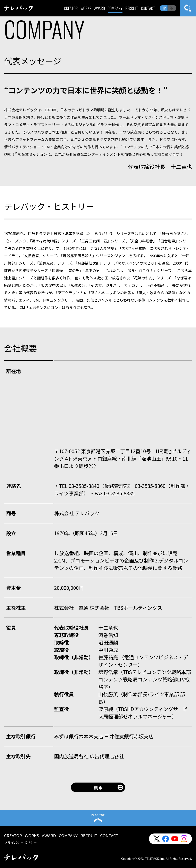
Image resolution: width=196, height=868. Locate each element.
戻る (98, 787)
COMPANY (115, 8)
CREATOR (71, 8)
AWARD (100, 8)
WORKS (86, 8)
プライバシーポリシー (20, 843)
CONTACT (148, 8)
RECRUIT (132, 8)
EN (172, 8)
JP (164, 8)
